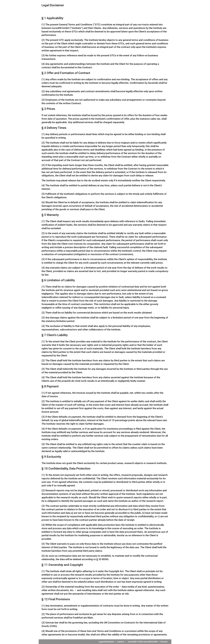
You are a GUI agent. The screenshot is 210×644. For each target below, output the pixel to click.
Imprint (121, 642)
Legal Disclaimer (106, 642)
